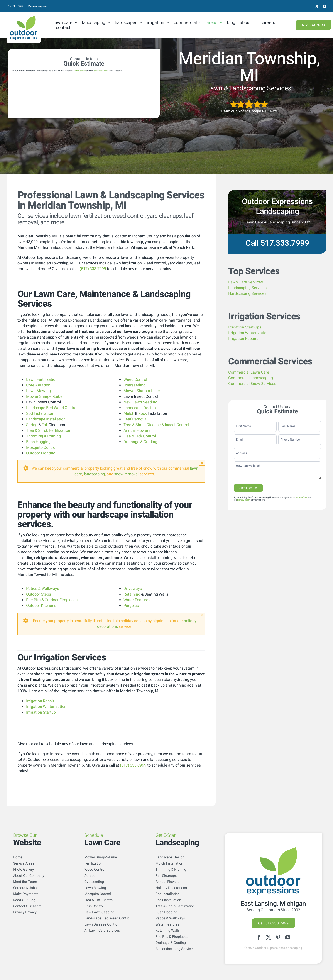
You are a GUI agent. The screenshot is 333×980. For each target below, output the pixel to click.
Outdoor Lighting (41, 453)
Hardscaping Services (247, 294)
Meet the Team (25, 882)
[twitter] (317, 6)
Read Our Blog (24, 900)
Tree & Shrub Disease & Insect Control (156, 425)
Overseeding (134, 385)
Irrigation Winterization (46, 707)
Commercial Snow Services (252, 384)
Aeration (91, 876)
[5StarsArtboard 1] (249, 101)
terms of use (80, 71)
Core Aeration (38, 385)
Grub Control (94, 906)
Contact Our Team (27, 906)
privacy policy (100, 71)
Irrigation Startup (41, 712)
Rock (143, 414)
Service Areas (24, 863)
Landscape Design (140, 408)
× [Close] (202, 463)
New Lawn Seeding (140, 402)
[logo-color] (24, 18)
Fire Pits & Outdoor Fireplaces (52, 600)
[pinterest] (278, 937)
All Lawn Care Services (102, 931)
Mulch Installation (169, 863)
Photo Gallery (24, 870)
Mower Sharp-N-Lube (101, 857)
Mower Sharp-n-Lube (44, 397)
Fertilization (93, 863)
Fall (45, 425)
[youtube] (325, 6)
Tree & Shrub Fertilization (48, 431)
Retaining (132, 594)
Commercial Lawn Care (249, 372)
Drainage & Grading (140, 442)
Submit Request (248, 488)
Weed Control (135, 380)
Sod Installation (40, 414)
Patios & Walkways (43, 589)
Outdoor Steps (39, 594)
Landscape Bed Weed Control (52, 408)
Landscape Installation (46, 419)
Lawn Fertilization (42, 380)
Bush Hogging (38, 442)
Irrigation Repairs (243, 339)
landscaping (94, 474)
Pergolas (131, 606)
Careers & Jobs (25, 888)
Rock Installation (168, 900)
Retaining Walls (168, 931)
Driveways (133, 589)
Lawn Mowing (38, 391)
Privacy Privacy (25, 912)
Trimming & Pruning (43, 436)
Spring (32, 425)
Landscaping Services (247, 288)
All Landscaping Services (175, 949)
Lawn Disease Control (101, 924)
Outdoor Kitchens (41, 606)
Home (18, 857)
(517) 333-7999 (93, 269)
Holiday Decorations (171, 888)
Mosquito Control (41, 448)
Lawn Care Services (246, 282)
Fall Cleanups (166, 876)
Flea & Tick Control (140, 436)
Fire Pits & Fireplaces (172, 937)
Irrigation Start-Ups (245, 327)
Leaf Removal (135, 419)
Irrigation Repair (40, 701)
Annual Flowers (137, 431)
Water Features (137, 600)
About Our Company (29, 876)
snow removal (126, 474)
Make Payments (26, 894)
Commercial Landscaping (251, 378)
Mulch (129, 414)
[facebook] (309, 6)
